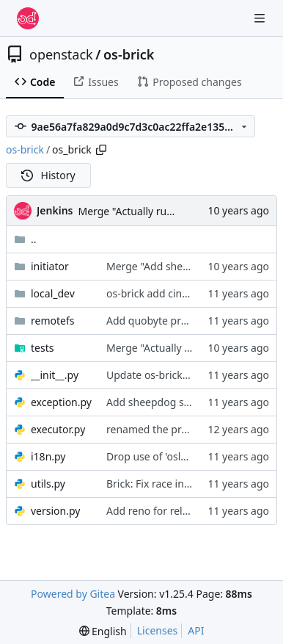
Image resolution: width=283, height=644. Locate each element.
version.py (55, 511)
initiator (50, 266)
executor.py (58, 429)
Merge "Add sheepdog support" (183, 266)
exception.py (61, 402)
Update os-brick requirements (179, 375)
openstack (61, 54)
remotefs (52, 321)
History (48, 175)
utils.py (48, 484)
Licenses (158, 630)
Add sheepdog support (162, 402)
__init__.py (55, 375)
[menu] (103, 631)
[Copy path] (101, 150)
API (196, 630)
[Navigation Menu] (261, 18)
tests (42, 348)
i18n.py (48, 456)
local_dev (53, 293)
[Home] (28, 18)
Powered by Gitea (73, 594)
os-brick (129, 54)
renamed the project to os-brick (182, 429)
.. (25, 239)
